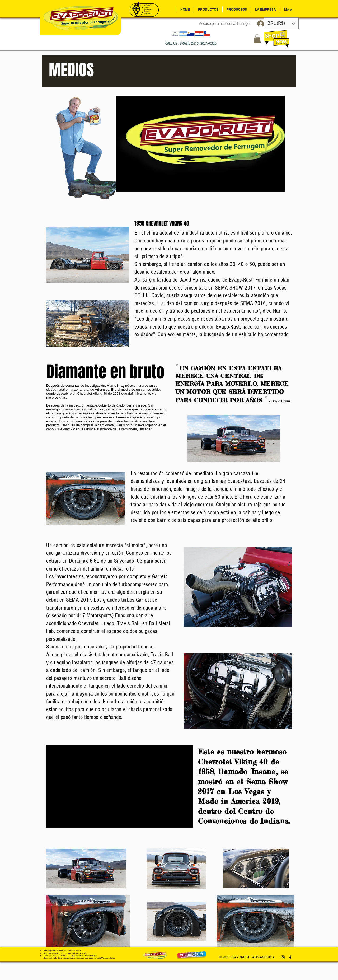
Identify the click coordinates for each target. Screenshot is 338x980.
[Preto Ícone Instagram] (283, 957)
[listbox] (281, 23)
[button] (257, 39)
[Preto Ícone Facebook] (290, 957)
